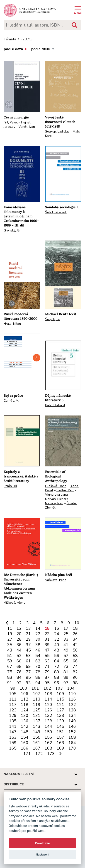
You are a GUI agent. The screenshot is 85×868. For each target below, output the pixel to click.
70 (38, 666)
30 (38, 639)
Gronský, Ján (12, 230)
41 (66, 645)
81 (66, 672)
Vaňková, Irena (56, 580)
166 (25, 748)
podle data (15, 49)
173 (51, 754)
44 (19, 650)
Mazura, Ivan (54, 503)
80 (57, 672)
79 (47, 672)
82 (75, 672)
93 (28, 683)
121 (60, 705)
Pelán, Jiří (10, 486)
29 (28, 639)
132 (48, 716)
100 (23, 688)
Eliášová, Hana (56, 486)
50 (75, 650)
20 (19, 634)
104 (71, 688)
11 (10, 628)
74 (75, 666)
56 (57, 656)
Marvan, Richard (57, 499)
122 (72, 705)
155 (37, 737)
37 (28, 645)
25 (66, 634)
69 (28, 666)
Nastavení (42, 854)
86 (38, 677)
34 (75, 639)
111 (13, 699)
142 (25, 726)
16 (57, 628)
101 (35, 688)
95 (47, 683)
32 (57, 639)
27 (10, 639)
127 (60, 710)
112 (25, 699)
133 (60, 716)
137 (37, 721)
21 (28, 634)
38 (38, 645)
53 (28, 656)
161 (37, 743)
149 (37, 732)
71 (47, 666)
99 (13, 688)
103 (59, 688)
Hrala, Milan (12, 324)
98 (75, 683)
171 (27, 754)
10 (77, 623)
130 (25, 716)
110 (72, 694)
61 (28, 661)
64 (57, 661)
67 (10, 666)
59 (10, 661)
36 (19, 645)
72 (57, 666)
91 (10, 683)
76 (19, 672)
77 (28, 672)
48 (57, 650)
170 (72, 748)
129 (13, 716)
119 (37, 705)
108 (48, 694)
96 (57, 683)
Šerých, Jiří (53, 319)
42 (75, 645)
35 (10, 645)
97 (66, 683)
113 (37, 699)
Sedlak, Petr (65, 490)
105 (13, 694)
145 (60, 726)
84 (19, 677)
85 (28, 677)
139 (60, 721)
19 (10, 634)
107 (37, 694)
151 (60, 732)
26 (75, 634)
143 (37, 726)
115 (60, 699)
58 (75, 656)
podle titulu (43, 49)
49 (66, 650)
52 (19, 656)
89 (66, 677)
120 (48, 705)
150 (48, 732)
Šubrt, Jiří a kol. (56, 212)
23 (47, 634)
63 (47, 661)
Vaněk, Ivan (27, 127)
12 (19, 628)
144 (48, 726)
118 (25, 705)
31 (47, 639)
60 (19, 661)
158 (72, 737)
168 (48, 748)
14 (38, 628)
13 (28, 628)
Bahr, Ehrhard (55, 405)
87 (47, 677)
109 (60, 694)
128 (72, 710)
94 (38, 683)
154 (25, 737)
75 (10, 672)
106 (25, 694)
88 (57, 677)
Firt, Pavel (11, 122)
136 (25, 721)
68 (19, 666)
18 (75, 628)
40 (57, 645)
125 (37, 710)
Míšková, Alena (15, 603)
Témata (10, 39)
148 (25, 732)
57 (66, 656)
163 (60, 743)
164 (72, 743)
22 (38, 634)
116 (72, 699)
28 (19, 639)
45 (28, 650)
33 (66, 639)
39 (47, 645)
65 (66, 661)
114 (48, 699)
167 (37, 748)
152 (72, 732)
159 (13, 743)
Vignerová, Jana (56, 495)
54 (38, 656)
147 (13, 732)
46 (38, 650)
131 (37, 716)
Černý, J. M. (11, 401)
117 (13, 705)
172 (39, 754)
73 (66, 666)
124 (25, 710)
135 (13, 721)
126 (48, 710)
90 (75, 677)
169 (60, 748)
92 (19, 683)
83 (10, 677)
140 (72, 721)
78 (38, 672)
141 (13, 726)
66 (75, 661)
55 (47, 656)
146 (72, 726)
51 (10, 656)
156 (48, 737)
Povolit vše (42, 843)
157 (60, 737)
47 (47, 650)
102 (47, 688)
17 (66, 628)
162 (48, 743)
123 (13, 710)
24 (57, 634)
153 (13, 737)
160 (25, 743)
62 (38, 661)
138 (48, 721)
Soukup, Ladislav (57, 132)
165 (13, 748)
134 (72, 716)
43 (10, 650)
